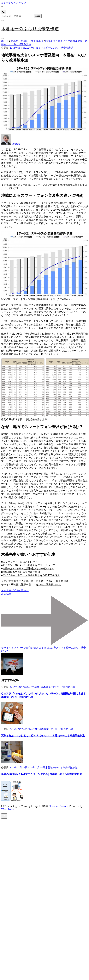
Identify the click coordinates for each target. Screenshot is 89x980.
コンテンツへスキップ (14, 3)
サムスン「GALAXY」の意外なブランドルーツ (29, 565)
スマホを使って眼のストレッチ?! (21, 562)
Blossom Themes (58, 806)
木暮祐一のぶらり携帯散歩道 (30, 29)
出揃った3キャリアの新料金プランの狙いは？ (28, 569)
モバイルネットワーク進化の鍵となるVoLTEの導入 (31, 575)
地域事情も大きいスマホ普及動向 (21, 572)
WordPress (7, 809)
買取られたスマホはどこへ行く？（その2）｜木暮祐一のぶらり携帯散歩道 (43, 736)
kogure (11, 144)
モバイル (14, 590)
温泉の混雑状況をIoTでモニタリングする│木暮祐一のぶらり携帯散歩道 (41, 774)
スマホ (5, 590)
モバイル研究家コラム (48, 585)
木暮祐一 (24, 590)
